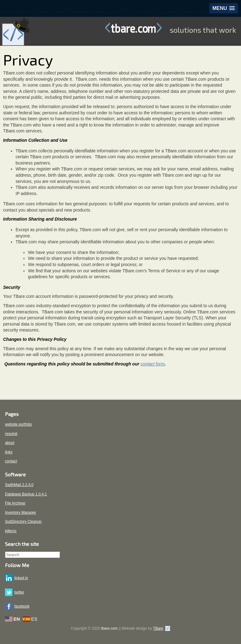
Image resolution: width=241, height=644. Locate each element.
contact (11, 461)
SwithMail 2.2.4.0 (19, 485)
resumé (11, 434)
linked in (21, 578)
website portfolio (19, 424)
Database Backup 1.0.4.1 (26, 494)
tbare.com (133, 28)
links (9, 452)
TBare (158, 628)
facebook (22, 606)
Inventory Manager (21, 513)
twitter (19, 592)
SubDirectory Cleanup (23, 522)
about (10, 443)
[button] (224, 8)
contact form (153, 364)
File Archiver (15, 503)
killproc (11, 531)
